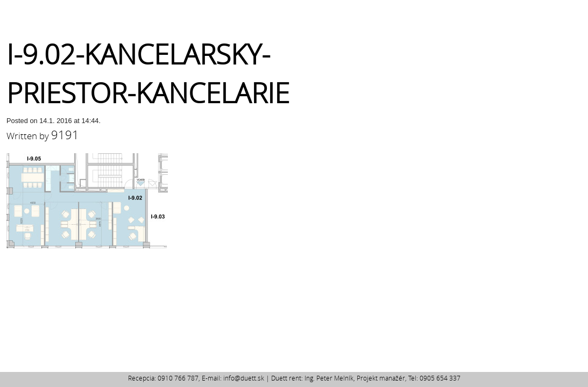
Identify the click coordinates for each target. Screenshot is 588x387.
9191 (65, 135)
